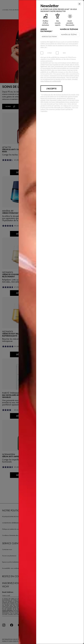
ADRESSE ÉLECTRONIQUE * (47, 30)
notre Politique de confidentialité (51, 81)
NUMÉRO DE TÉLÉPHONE (69, 29)
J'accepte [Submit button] (51, 89)
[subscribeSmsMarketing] (57, 53)
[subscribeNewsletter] (42, 53)
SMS (64, 53)
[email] (49, 37)
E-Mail (50, 53)
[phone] (70, 35)
